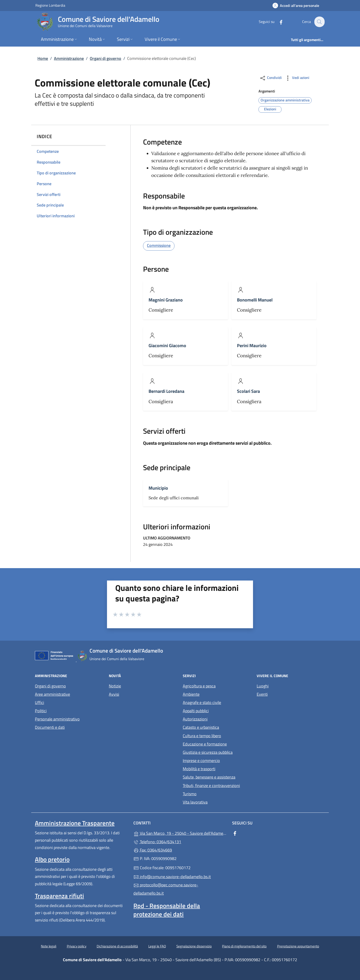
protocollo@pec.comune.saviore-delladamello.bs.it (166, 889)
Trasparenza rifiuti (59, 896)
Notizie (115, 686)
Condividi (271, 78)
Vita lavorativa (195, 802)
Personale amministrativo (57, 719)
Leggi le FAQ (157, 946)
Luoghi (263, 686)
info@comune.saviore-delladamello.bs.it (172, 877)
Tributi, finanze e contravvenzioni (211, 786)
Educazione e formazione (205, 744)
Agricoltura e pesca (199, 686)
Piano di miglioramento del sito (244, 946)
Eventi (262, 694)
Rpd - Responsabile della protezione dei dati (167, 910)
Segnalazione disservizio (194, 946)
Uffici (39, 702)
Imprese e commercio (201, 761)
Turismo (190, 794)
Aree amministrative (52, 694)
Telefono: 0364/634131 (157, 842)
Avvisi (114, 694)
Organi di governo (105, 58)
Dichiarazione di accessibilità (117, 946)
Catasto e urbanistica (201, 727)
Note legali (49, 946)
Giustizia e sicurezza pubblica (208, 752)
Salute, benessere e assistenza (209, 777)
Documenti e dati (50, 727)
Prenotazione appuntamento (298, 946)
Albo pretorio (52, 859)
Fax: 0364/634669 (153, 850)
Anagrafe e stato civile (202, 702)
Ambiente (191, 694)
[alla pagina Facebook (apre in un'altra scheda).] (278, 22)
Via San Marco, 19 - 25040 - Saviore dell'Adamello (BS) (180, 833)
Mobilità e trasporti (199, 769)
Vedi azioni (297, 78)
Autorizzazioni (195, 719)
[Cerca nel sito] (319, 22)
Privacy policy (77, 946)
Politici (41, 711)
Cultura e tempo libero (202, 736)
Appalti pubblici (196, 711)
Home (43, 58)
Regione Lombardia (50, 5)
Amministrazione (69, 58)
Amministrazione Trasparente (75, 823)
